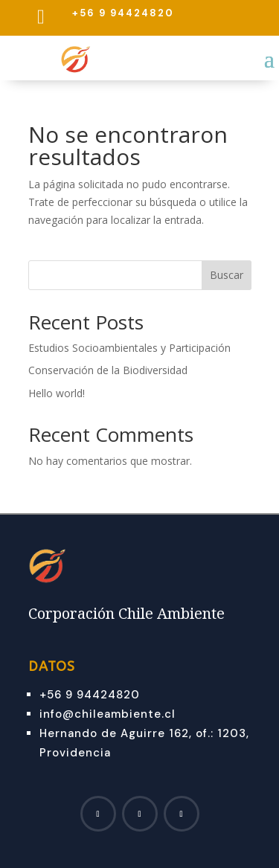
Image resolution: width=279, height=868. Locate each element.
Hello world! (57, 393)
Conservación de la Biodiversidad (108, 370)
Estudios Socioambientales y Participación (129, 348)
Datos (52, 666)
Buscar (227, 275)
